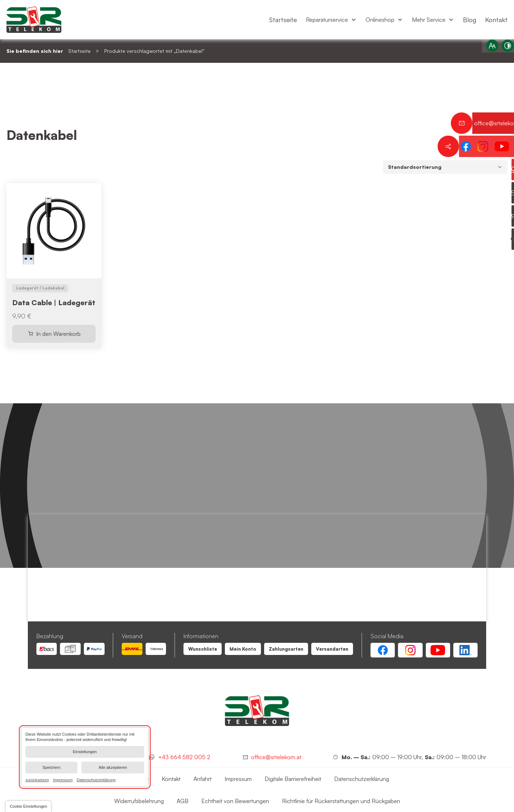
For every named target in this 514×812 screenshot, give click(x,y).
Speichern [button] (51, 767)
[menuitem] (283, 20)
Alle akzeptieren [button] (113, 767)
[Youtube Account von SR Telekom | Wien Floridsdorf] (438, 650)
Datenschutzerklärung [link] (96, 780)
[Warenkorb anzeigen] (503, 216)
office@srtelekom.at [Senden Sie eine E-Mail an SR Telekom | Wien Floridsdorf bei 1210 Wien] (276, 757)
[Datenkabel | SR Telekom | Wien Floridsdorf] (203, 649)
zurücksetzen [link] (37, 780)
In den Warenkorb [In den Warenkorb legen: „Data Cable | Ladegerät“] (58, 334)
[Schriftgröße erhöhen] (488, 50)
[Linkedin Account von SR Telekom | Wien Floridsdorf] (465, 650)
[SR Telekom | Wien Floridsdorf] (257, 711)
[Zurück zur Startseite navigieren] (34, 20)
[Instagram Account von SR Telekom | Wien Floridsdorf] (410, 650)
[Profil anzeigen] (503, 193)
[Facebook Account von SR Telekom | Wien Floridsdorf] (383, 650)
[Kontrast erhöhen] (504, 50)
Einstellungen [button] (85, 752)
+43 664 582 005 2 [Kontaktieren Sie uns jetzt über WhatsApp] (184, 757)
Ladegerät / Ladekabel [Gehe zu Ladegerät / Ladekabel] (40, 288)
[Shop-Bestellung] (445, 167)
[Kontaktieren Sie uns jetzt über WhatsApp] (503, 170)
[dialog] (85, 757)
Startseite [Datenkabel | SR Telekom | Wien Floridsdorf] (79, 51)
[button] (28, 806)
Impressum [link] (63, 780)
